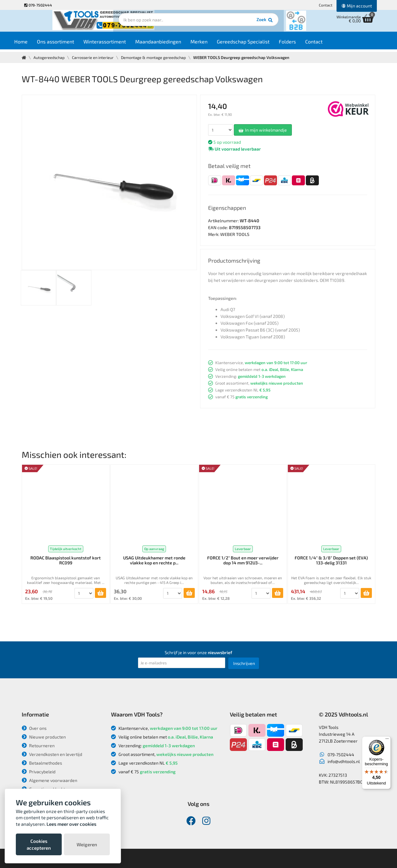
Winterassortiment (117, 44)
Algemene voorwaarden (49, 780)
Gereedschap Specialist (255, 44)
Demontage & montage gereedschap (157, 57)
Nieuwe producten (44, 737)
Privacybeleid (39, 772)
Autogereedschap (50, 57)
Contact (326, 5)
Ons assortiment (68, 44)
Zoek (241, 23)
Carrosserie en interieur (95, 57)
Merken (211, 44)
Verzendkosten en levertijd (52, 754)
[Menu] (387, 740)
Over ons (34, 728)
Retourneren (38, 746)
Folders (299, 44)
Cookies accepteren (39, 844)
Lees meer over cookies (71, 824)
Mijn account (357, 6)
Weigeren (87, 844)
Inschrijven (244, 663)
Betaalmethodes (42, 763)
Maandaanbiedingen (170, 44)
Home (33, 44)
